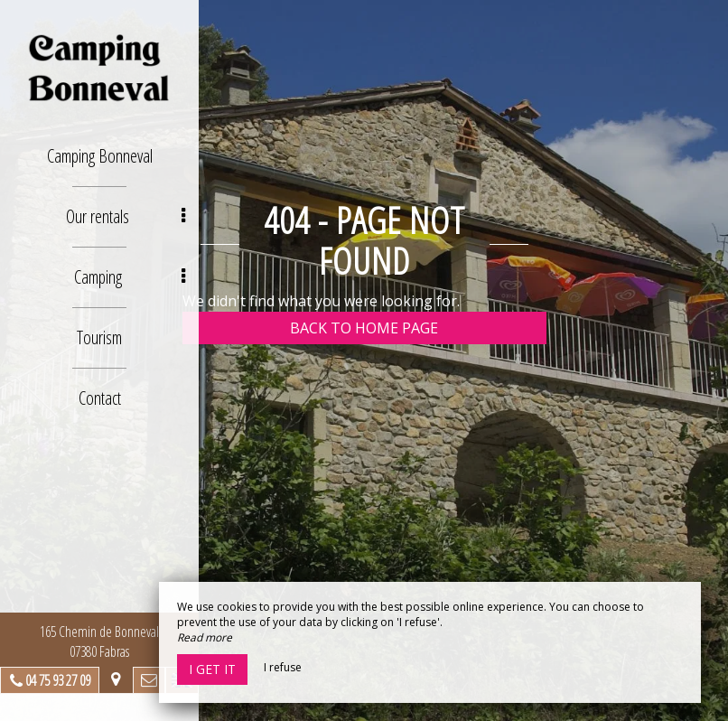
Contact (100, 398)
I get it (212, 669)
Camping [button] (130, 277)
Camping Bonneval (100, 156)
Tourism (99, 337)
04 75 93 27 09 (58, 680)
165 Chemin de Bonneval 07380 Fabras (99, 641)
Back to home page (364, 328)
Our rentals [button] (126, 216)
